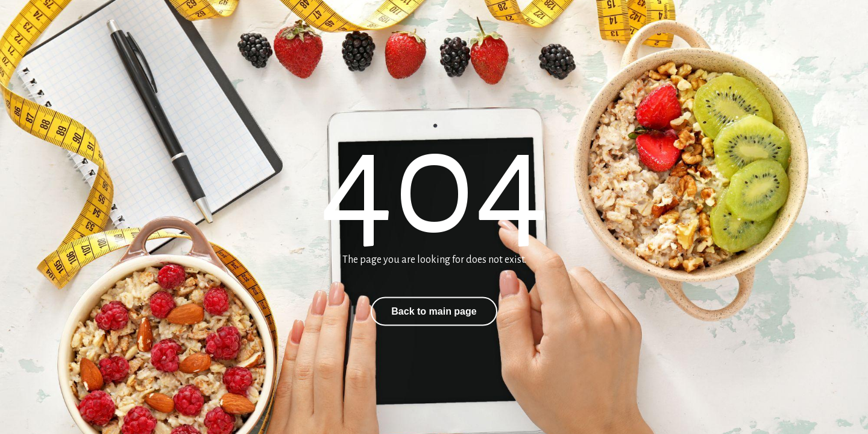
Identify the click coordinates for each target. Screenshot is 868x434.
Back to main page (434, 311)
